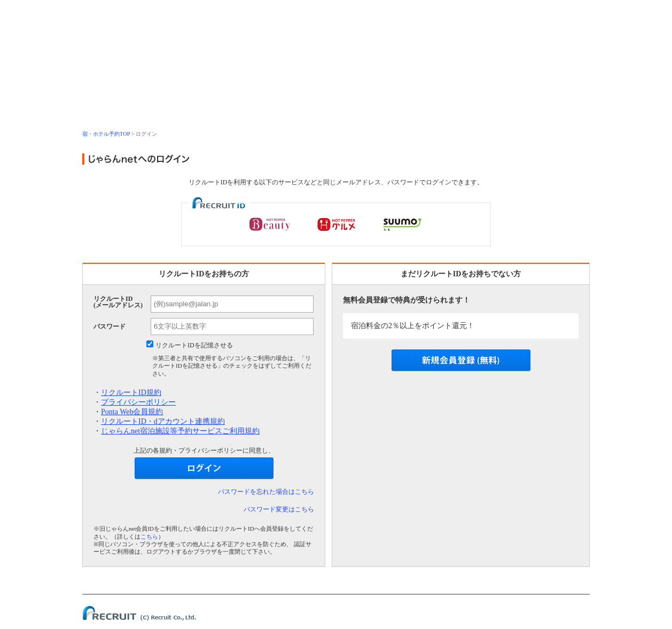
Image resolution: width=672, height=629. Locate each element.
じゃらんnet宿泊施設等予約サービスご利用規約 (180, 431)
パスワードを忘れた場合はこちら (266, 492)
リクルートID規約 (131, 393)
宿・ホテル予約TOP (106, 134)
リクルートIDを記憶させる (194, 345)
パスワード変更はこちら (279, 509)
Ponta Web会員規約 (132, 412)
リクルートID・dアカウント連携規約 (163, 421)
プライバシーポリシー (138, 402)
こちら (149, 537)
